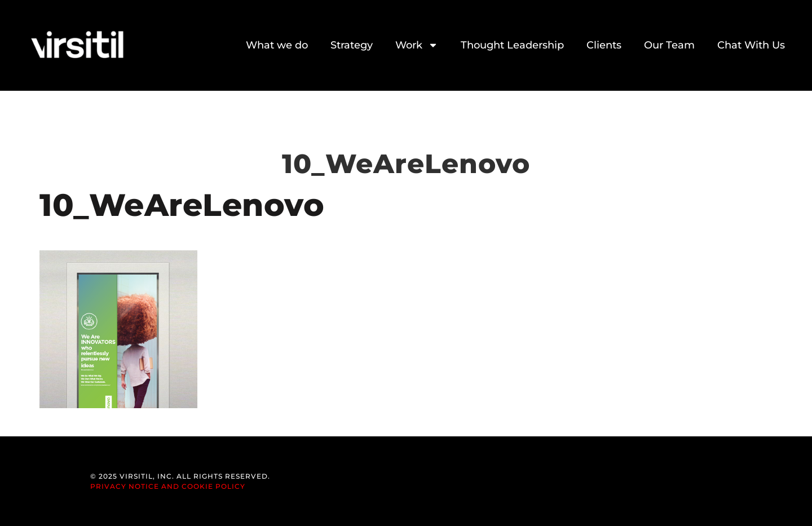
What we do (277, 45)
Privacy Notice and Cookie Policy (168, 486)
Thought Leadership (512, 45)
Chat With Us (751, 45)
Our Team (669, 45)
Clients (604, 45)
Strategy (352, 45)
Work (417, 45)
